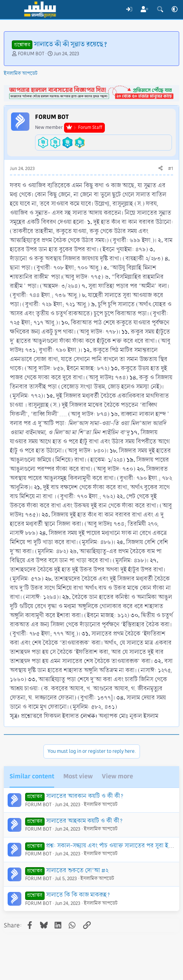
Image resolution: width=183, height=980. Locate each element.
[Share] (161, 169)
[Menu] (10, 10)
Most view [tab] (78, 776)
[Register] (145, 10)
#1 (171, 169)
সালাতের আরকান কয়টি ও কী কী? (85, 796)
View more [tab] (117, 776)
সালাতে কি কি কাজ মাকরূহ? (78, 895)
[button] (175, 10)
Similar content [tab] (32, 776)
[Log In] (129, 10)
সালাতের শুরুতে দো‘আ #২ (77, 870)
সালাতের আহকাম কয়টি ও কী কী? (84, 821)
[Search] (160, 10)
